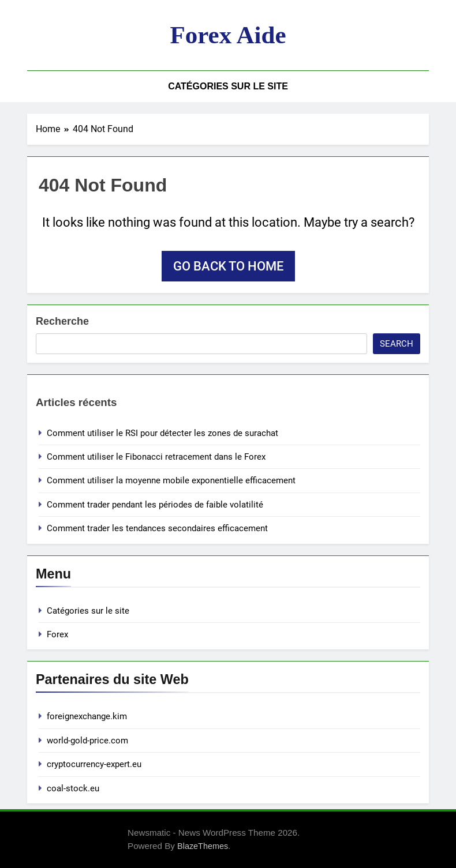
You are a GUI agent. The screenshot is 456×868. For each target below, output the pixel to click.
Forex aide (228, 35)
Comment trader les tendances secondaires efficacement (157, 528)
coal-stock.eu (73, 788)
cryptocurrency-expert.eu (94, 764)
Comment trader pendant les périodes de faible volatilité (155, 505)
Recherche (62, 321)
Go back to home (228, 266)
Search (397, 344)
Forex (57, 634)
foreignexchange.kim (87, 716)
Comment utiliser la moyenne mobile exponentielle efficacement (171, 480)
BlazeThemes (203, 846)
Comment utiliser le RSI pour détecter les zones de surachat (162, 433)
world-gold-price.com (87, 741)
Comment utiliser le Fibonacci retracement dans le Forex (156, 457)
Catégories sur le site (228, 86)
